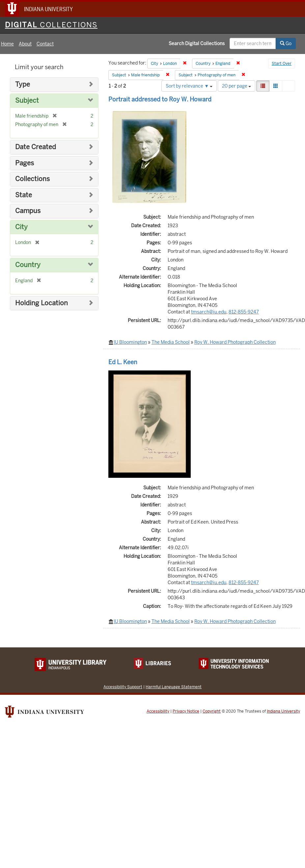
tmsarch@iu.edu (209, 312)
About (25, 44)
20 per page (236, 86)
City (21, 227)
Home (7, 44)
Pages (25, 163)
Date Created (36, 147)
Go (286, 43)
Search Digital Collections (197, 43)
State (24, 195)
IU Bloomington (130, 342)
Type (23, 84)
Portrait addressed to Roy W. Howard (160, 99)
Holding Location (42, 303)
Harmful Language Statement (174, 687)
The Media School (171, 342)
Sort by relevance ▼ (189, 86)
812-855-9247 (244, 312)
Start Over (282, 64)
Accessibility (158, 711)
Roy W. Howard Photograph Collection (235, 342)
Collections (32, 179)
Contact (45, 44)
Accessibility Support (123, 687)
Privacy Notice (186, 711)
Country (28, 265)
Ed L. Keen (123, 362)
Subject (27, 101)
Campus (28, 211)
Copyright (212, 711)
